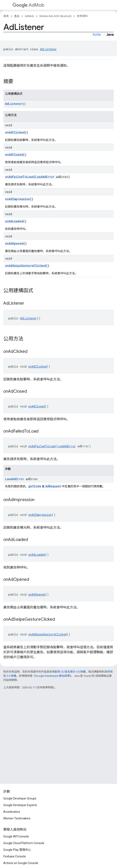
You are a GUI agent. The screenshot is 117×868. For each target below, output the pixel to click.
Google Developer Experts (20, 805)
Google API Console (16, 836)
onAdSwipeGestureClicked (25, 266)
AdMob (28, 5)
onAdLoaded (14, 221)
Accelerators (12, 812)
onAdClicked (15, 132)
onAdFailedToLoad (19, 177)
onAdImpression (17, 199)
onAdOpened (14, 243)
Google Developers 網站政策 (52, 676)
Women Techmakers (17, 818)
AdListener (48, 49)
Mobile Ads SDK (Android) (55, 16)
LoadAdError (45, 177)
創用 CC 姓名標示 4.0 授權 (70, 672)
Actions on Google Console (21, 863)
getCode (35, 486)
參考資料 (82, 16)
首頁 (6, 16)
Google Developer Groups (20, 798)
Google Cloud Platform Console (24, 843)
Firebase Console (15, 856)
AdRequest (53, 486)
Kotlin (97, 35)
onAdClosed (14, 155)
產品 (17, 16)
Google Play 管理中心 (17, 850)
